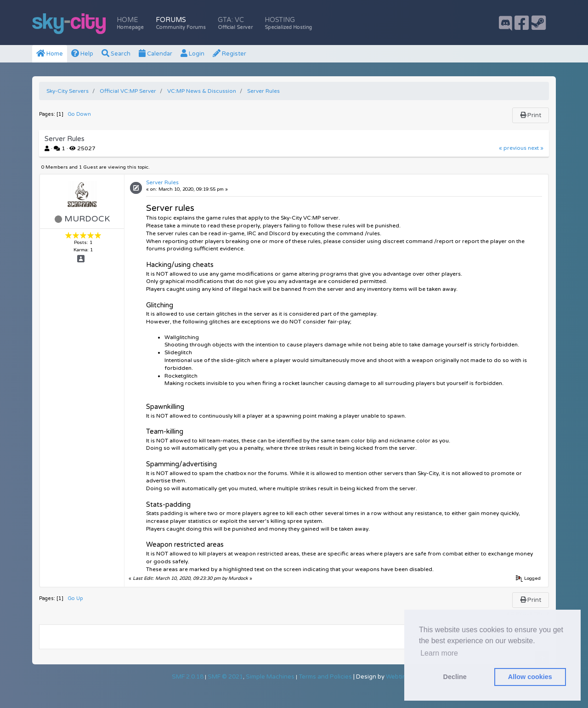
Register (229, 54)
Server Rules (162, 182)
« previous (513, 148)
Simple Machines (270, 677)
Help (82, 54)
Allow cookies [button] (530, 677)
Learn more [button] (439, 653)
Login (192, 54)
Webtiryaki (401, 677)
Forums (181, 23)
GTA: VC (235, 23)
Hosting (288, 23)
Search (116, 54)
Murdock (87, 219)
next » (536, 148)
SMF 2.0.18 (188, 677)
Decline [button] (455, 677)
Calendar (155, 54)
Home (130, 23)
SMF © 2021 (225, 677)
